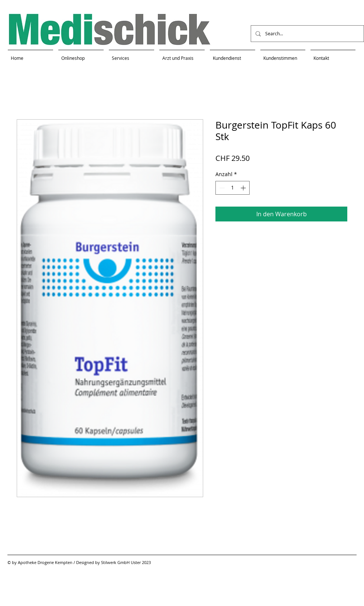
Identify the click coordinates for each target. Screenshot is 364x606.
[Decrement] (221, 188)
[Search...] (307, 34)
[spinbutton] (233, 188)
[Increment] (244, 188)
